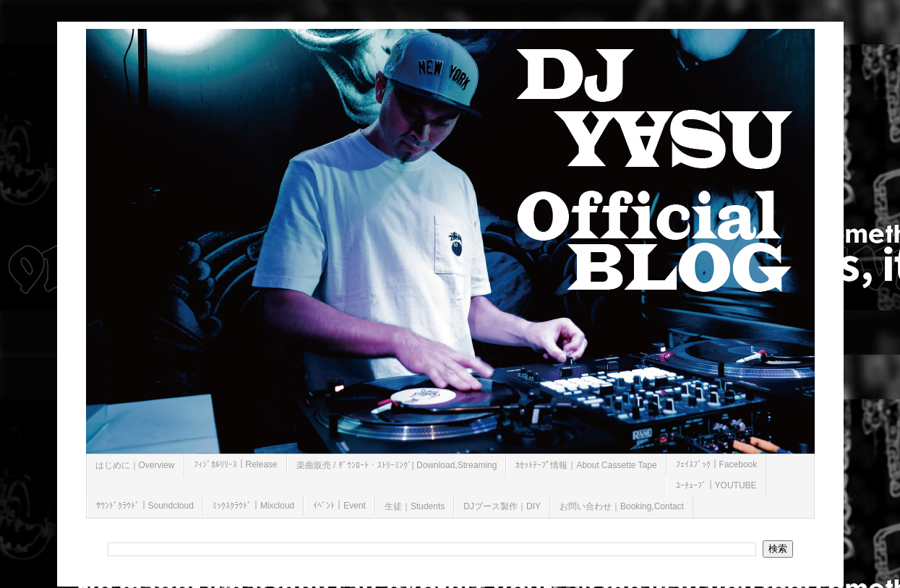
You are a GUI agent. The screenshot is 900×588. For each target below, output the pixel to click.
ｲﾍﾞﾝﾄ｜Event (339, 506)
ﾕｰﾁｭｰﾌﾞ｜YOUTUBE (716, 485)
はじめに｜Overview (135, 465)
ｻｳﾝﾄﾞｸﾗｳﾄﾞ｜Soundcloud (145, 506)
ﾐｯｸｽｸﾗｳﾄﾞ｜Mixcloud (253, 506)
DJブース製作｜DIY (502, 506)
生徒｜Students (415, 506)
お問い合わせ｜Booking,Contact (622, 506)
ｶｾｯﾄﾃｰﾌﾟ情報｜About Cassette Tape (586, 465)
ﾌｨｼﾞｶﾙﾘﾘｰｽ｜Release (236, 464)
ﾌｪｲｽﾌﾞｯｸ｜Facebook (717, 464)
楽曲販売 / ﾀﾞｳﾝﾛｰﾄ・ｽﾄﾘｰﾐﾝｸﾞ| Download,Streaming (397, 465)
